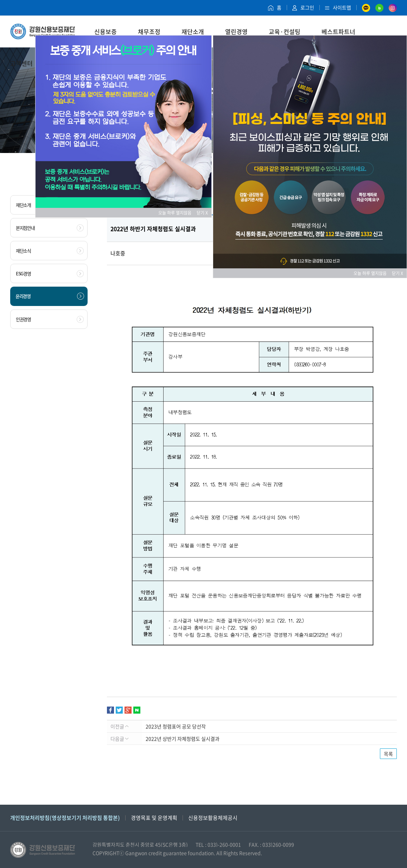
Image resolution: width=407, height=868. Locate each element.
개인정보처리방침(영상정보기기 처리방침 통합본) (65, 818)
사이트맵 (338, 7)
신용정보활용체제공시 (213, 818)
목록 (388, 754)
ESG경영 (50, 274)
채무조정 (149, 31)
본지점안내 (50, 228)
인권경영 (50, 319)
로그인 (303, 7)
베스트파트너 (338, 31)
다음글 (119, 739)
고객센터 (21, 63)
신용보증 (106, 31)
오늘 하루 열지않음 (177, 213)
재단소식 (50, 251)
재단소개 (193, 31)
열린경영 (236, 31)
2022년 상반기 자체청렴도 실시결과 (183, 739)
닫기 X (202, 213)
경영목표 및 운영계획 (154, 818)
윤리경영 (50, 296)
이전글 (119, 726)
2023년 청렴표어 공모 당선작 (176, 726)
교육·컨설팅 (285, 31)
